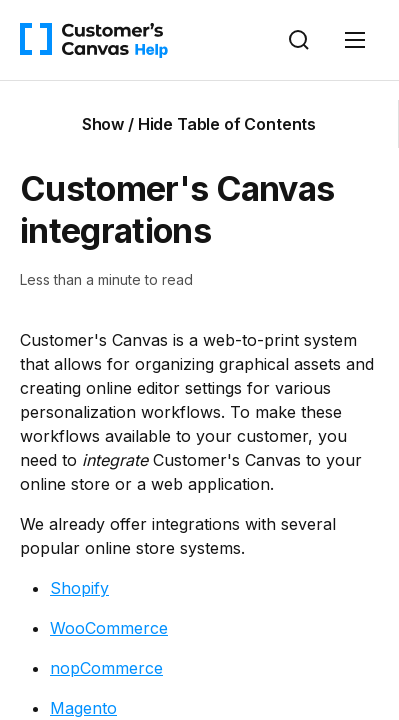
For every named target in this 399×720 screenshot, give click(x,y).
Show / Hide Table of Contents (199, 124)
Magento (83, 708)
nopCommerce (106, 668)
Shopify (79, 588)
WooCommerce (109, 628)
